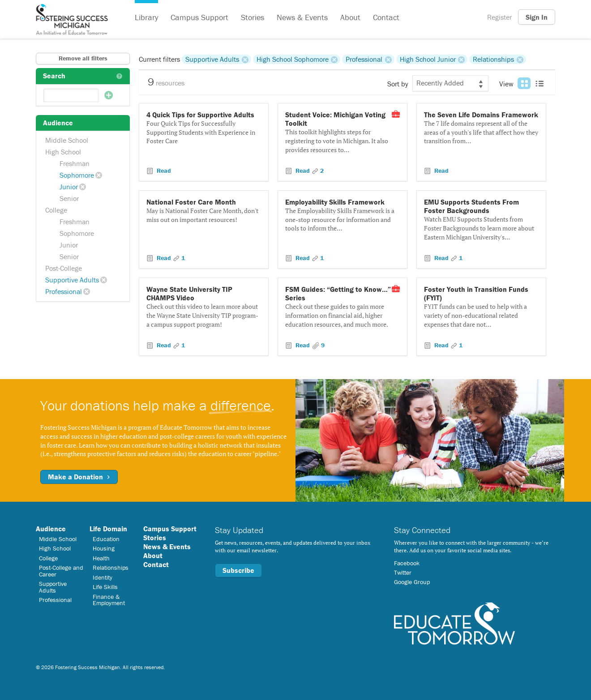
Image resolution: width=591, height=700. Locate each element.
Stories (253, 17)
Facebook (407, 563)
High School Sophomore (293, 59)
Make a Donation (79, 477)
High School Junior (428, 59)
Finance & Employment (109, 600)
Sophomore (77, 175)
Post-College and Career (61, 571)
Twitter (403, 572)
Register (499, 17)
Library (146, 17)
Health (101, 558)
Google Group (412, 582)
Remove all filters (83, 58)
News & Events (302, 17)
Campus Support (199, 17)
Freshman (75, 163)
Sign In (537, 17)
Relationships (493, 59)
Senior (69, 198)
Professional (64, 291)
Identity (103, 577)
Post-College (64, 268)
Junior (69, 187)
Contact (386, 17)
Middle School (67, 140)
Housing (104, 548)
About (350, 17)
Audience (51, 529)
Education (106, 539)
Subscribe (238, 570)
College (56, 210)
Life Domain (108, 529)
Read (163, 171)
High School (63, 152)
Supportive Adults (72, 280)
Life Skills (105, 587)
